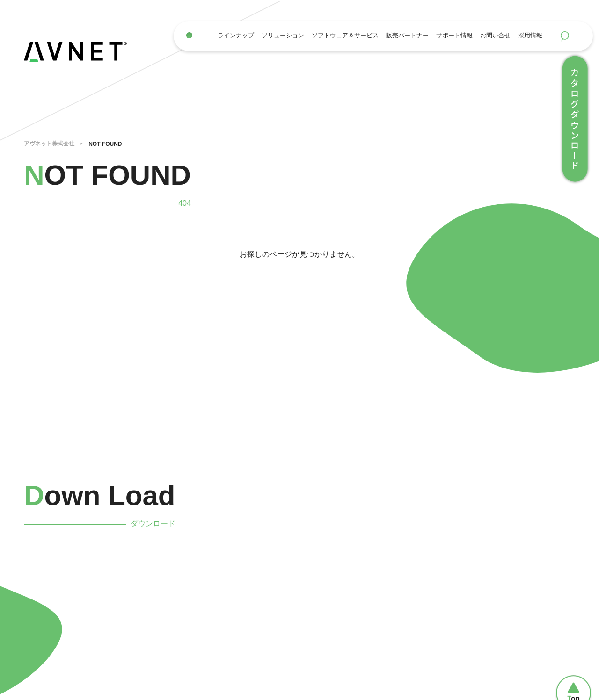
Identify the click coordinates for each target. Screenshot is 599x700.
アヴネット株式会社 (49, 144)
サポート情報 (454, 35)
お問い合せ (495, 35)
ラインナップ (236, 35)
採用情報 (530, 35)
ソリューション (283, 35)
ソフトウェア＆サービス (345, 35)
